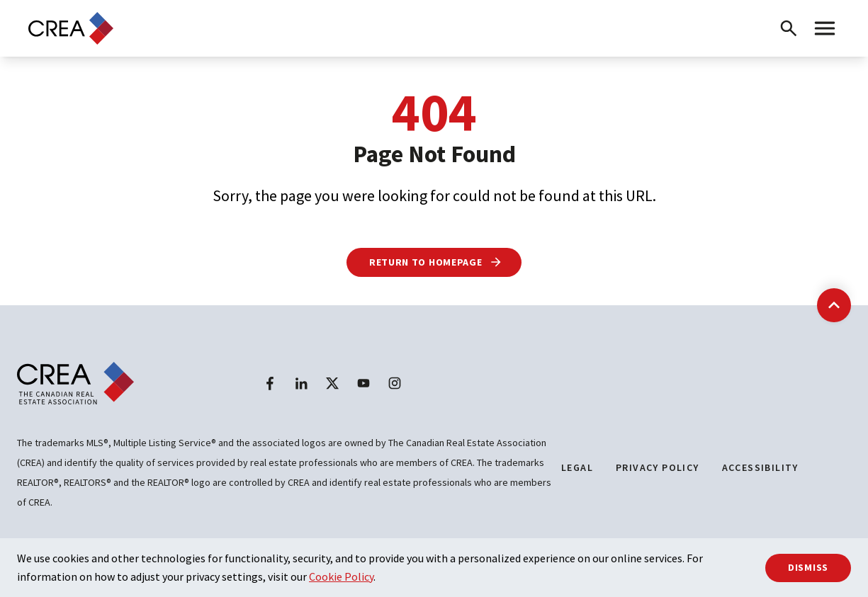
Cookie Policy (341, 576)
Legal (577, 467)
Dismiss (808, 567)
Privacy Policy (658, 467)
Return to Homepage (436, 262)
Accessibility (760, 467)
